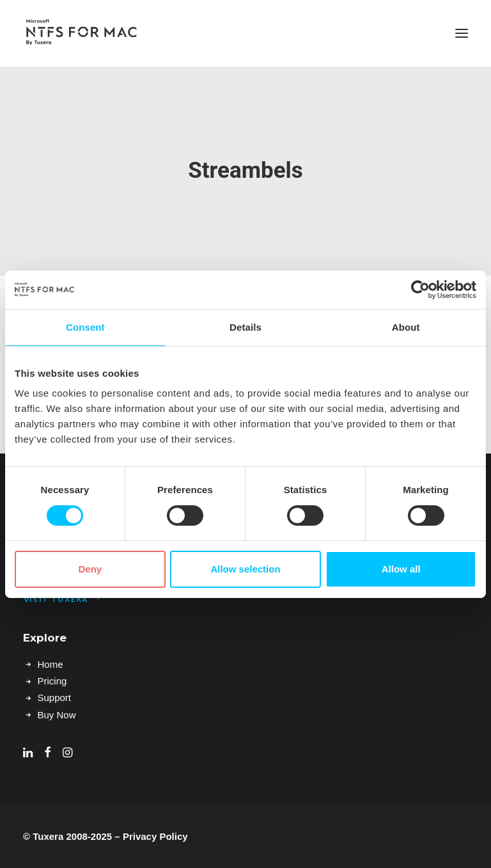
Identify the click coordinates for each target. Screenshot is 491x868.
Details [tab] (245, 327)
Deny (90, 569)
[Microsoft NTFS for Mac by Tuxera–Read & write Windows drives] (82, 33)
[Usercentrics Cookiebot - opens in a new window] (420, 289)
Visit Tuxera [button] (63, 600)
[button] (462, 33)
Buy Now (57, 715)
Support (55, 698)
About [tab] (406, 327)
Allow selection (245, 569)
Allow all (401, 569)
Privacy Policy (155, 836)
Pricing (52, 681)
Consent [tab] (85, 327)
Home (51, 664)
